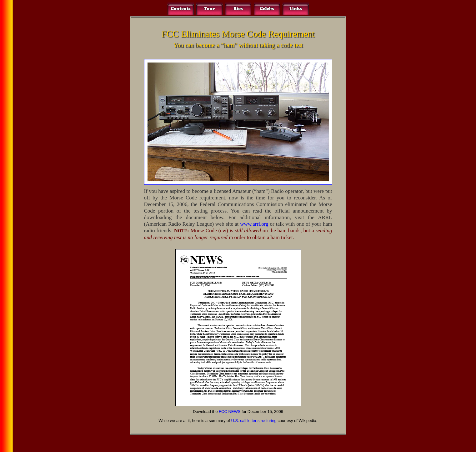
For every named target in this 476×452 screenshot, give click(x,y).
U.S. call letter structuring (254, 421)
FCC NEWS (230, 412)
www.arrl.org (254, 224)
